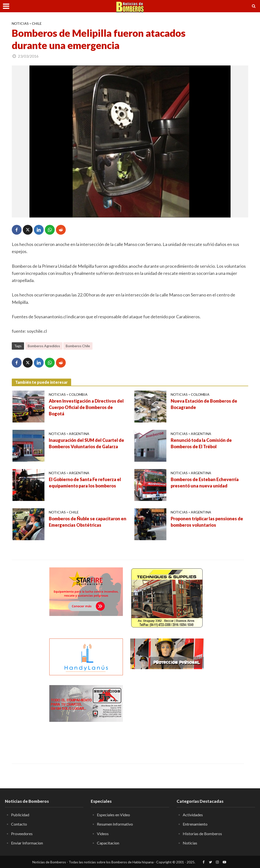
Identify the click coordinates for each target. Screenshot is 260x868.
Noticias (20, 23)
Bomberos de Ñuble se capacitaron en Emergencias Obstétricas (88, 522)
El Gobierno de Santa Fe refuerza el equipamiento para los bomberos (85, 483)
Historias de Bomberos (202, 834)
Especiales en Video (113, 815)
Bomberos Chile (78, 346)
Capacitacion (108, 843)
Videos (103, 834)
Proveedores (22, 834)
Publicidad (20, 815)
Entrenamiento (195, 824)
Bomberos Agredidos (44, 346)
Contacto (19, 824)
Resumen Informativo (115, 824)
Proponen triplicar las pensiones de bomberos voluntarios (207, 522)
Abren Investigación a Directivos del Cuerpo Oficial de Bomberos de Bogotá (86, 407)
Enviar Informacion (27, 843)
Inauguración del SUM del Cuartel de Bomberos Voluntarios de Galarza (86, 443)
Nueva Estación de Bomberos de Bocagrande (204, 404)
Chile (37, 23)
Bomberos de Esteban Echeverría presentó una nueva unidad (205, 483)
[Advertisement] (167, 716)
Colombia (78, 394)
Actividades (193, 815)
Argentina (79, 434)
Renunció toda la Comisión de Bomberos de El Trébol (201, 443)
